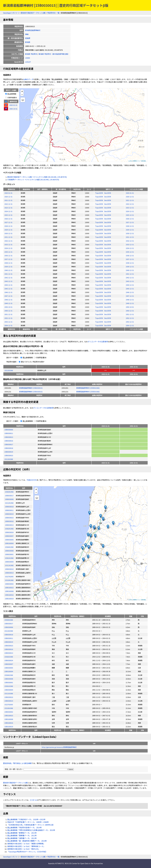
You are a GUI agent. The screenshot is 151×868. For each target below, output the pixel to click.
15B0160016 (9, 723)
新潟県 (28, 42)
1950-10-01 (8, 307)
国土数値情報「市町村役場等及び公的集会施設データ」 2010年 (31, 830)
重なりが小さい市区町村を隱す (31, 362)
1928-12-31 (8, 226)
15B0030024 (9, 660)
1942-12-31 (8, 278)
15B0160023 (9, 715)
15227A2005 (9, 704)
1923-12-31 (8, 208)
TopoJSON (99, 193)
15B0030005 (9, 668)
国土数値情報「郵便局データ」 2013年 (22, 833)
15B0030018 (9, 448)
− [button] (22, 94)
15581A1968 (9, 686)
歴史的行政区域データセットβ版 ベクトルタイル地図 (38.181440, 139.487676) (37, 177)
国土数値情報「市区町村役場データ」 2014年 (25, 827)
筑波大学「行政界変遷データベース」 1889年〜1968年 (28, 822)
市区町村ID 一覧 (53, 13)
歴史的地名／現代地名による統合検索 (17, 763)
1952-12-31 (8, 318)
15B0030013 (9, 437)
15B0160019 (9, 727)
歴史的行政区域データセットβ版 (33, 13)
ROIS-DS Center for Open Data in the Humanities (84, 863)
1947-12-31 (8, 296)
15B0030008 (9, 679)
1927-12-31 (8, 222)
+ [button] (22, 91)
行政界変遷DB (11, 97)
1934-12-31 (8, 248)
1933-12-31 (8, 244)
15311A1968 (9, 693)
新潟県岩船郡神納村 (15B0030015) (31, 388)
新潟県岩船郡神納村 (33, 30)
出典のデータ (28, 79)
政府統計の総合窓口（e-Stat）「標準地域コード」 (26, 846)
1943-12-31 (8, 281)
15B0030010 (9, 697)
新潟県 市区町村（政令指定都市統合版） (54, 54)
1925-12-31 (8, 215)
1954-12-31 (8, 325)
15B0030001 (9, 682)
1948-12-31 (8, 300)
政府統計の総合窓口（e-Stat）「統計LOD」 (24, 849)
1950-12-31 (8, 311)
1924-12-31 (8, 211)
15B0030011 (9, 433)
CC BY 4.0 (34, 800)
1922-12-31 (8, 204)
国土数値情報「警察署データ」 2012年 (22, 835)
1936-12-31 (8, 256)
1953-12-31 (8, 322)
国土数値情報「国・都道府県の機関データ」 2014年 (27, 841)
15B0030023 (9, 455)
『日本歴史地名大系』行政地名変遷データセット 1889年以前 (30, 825)
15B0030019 (9, 452)
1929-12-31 (8, 230)
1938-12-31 (8, 263)
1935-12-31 (8, 252)
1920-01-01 (8, 193)
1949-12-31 (8, 303)
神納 (27, 34)
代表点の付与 (32, 480)
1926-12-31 (8, 219)
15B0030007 (9, 664)
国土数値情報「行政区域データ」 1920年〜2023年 (26, 819)
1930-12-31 (8, 233)
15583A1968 (9, 620)
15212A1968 (9, 370)
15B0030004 (9, 690)
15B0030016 (9, 441)
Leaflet (130, 161)
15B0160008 (9, 719)
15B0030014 (9, 701)
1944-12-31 (8, 285)
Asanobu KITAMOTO (56, 863)
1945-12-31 (8, 289)
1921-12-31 (8, 200)
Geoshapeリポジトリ (11, 13)
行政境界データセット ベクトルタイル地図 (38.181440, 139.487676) (33, 180)
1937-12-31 (8, 259)
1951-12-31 (8, 314)
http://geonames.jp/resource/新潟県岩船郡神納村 (59, 747)
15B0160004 (9, 671)
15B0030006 (9, 430)
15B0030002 (9, 712)
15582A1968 (9, 657)
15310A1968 (9, 708)
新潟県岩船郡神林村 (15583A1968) (88, 388)
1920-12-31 (8, 197)
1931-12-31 (8, 237)
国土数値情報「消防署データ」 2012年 (22, 838)
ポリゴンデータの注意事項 (98, 342)
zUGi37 (28, 62)
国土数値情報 (11, 94)
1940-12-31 (8, 270)
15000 (28, 58)
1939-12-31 (8, 267)
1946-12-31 (8, 292)
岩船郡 (28, 38)
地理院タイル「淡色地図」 (140, 161)
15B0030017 (9, 444)
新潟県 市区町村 (31, 54)
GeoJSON (108, 193)
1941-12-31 (8, 274)
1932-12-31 (8, 241)
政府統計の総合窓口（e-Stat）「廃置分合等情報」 (26, 844)
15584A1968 (9, 675)
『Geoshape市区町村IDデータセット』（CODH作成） (27, 852)
